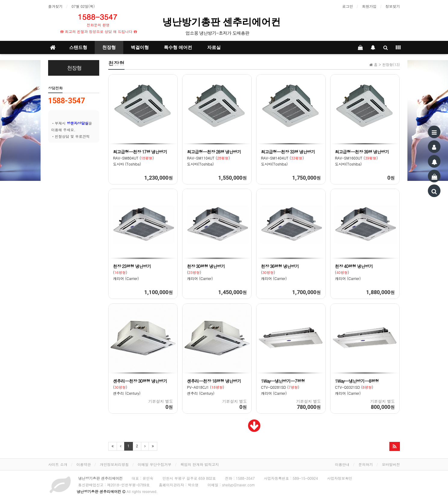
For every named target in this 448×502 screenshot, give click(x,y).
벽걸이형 (140, 47)
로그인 (348, 6)
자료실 (214, 47)
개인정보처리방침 (114, 464)
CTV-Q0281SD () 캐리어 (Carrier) (283, 387)
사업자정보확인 (339, 478)
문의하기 (366, 464)
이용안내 (342, 464)
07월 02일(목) (83, 6)
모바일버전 (391, 464)
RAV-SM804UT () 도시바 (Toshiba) (140, 158)
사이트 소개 (58, 464)
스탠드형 (78, 47)
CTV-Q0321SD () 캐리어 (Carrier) (357, 387)
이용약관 (84, 464)
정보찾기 (393, 6)
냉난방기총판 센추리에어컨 (223, 22)
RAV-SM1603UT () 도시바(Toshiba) (362, 158)
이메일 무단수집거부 (155, 464)
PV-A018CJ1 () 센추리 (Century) (214, 387)
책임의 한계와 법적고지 (200, 464)
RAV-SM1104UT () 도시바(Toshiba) (214, 158)
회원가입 (369, 6)
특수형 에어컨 (178, 47)
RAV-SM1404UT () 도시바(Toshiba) (288, 158)
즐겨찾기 (55, 6)
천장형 (109, 47)
